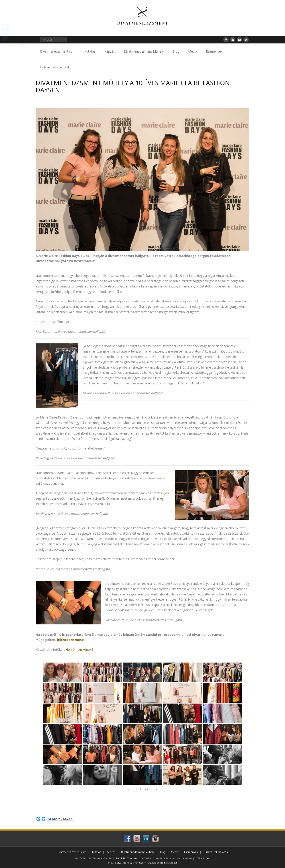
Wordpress (204, 858)
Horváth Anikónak (78, 649)
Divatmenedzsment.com (58, 51)
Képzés (110, 51)
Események (214, 51)
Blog (176, 51)
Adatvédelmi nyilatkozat (163, 863)
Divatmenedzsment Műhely (144, 51)
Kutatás (90, 51)
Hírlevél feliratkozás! (54, 67)
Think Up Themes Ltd (129, 858)
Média (193, 51)
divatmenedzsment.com (131, 863)
